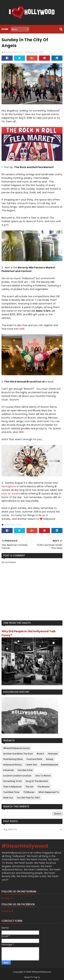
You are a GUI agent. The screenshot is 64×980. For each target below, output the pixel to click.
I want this (31, 763)
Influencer (8, 769)
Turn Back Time (11, 791)
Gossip (49, 758)
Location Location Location (17, 774)
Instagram (8, 897)
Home (5, 29)
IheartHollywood (49, 763)
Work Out (8, 796)
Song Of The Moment (37, 780)
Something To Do (13, 523)
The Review (43, 785)
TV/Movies (29, 791)
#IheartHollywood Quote (16, 747)
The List (29, 785)
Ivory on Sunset (10, 492)
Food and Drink (34, 758)
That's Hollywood (12, 785)
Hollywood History (12, 763)
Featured (53, 752)
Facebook (7, 910)
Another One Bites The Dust (18, 752)
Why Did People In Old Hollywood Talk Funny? (28, 631)
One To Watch (43, 774)
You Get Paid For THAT (28, 796)
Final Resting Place (13, 758)
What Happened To (48, 791)
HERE (22, 327)
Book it (40, 752)
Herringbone (9, 485)
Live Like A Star (25, 769)
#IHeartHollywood (25, 845)
